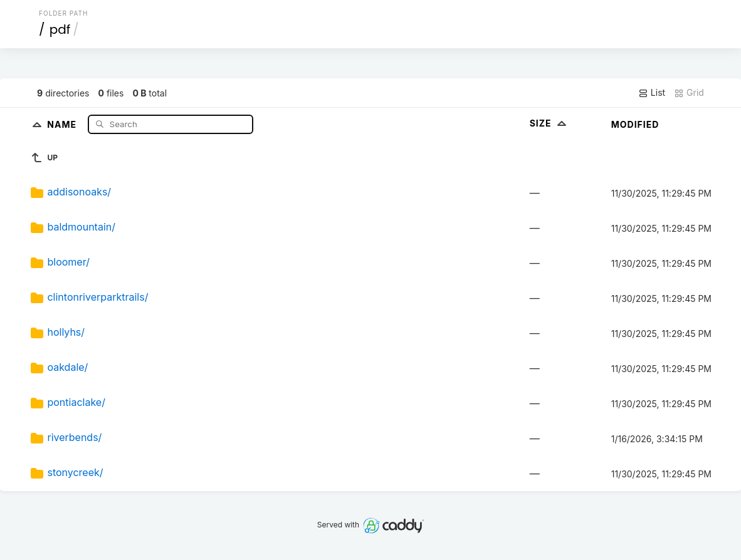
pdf (60, 29)
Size (549, 123)
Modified (635, 124)
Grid (689, 93)
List (652, 93)
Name (63, 124)
